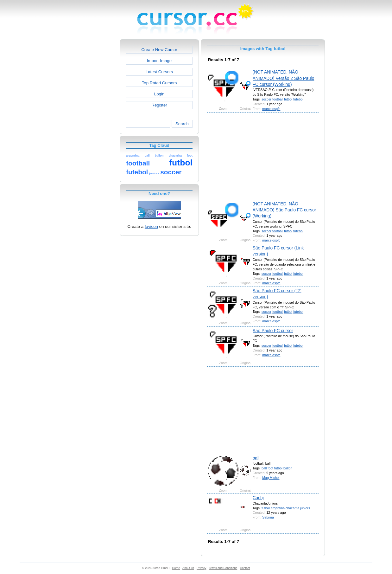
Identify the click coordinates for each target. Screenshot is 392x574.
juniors (305, 508)
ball (256, 458)
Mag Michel (271, 478)
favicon (151, 226)
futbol (288, 99)
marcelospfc (271, 109)
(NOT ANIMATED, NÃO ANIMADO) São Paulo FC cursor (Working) (285, 210)
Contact (245, 568)
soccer (266, 99)
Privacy (201, 568)
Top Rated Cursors (159, 83)
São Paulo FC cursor (273, 331)
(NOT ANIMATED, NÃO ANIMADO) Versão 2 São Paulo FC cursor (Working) (284, 78)
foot (270, 468)
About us (188, 568)
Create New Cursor (159, 50)
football (278, 99)
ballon (288, 468)
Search (182, 124)
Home (176, 568)
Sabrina (268, 517)
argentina (278, 508)
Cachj (258, 498)
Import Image (159, 61)
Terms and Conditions (223, 568)
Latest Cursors (159, 72)
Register (159, 105)
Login (159, 94)
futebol (298, 99)
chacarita (292, 508)
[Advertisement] (92, 134)
